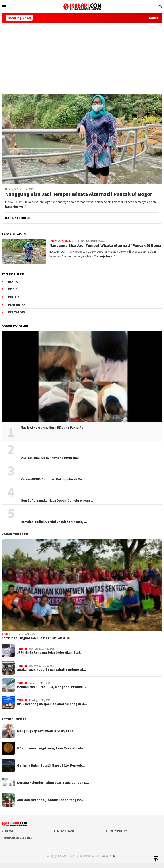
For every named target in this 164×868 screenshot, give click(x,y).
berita (13, 282)
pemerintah (17, 305)
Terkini (69, 241)
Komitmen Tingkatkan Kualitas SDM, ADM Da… (37, 638)
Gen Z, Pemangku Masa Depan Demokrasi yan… (57, 501)
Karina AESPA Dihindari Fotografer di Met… (54, 479)
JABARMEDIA (110, 856)
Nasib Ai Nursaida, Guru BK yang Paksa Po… (54, 428)
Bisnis (13, 289)
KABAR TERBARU (15, 534)
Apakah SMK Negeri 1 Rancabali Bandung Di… (52, 670)
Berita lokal (18, 312)
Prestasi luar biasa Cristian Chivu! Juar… (51, 458)
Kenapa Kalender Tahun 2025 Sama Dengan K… (53, 783)
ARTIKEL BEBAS (14, 719)
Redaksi (7, 831)
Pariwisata (56, 241)
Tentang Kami (64, 831)
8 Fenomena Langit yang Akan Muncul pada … (52, 748)
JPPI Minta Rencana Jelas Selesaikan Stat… (50, 652)
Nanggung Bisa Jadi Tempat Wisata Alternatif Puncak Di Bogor (79, 194)
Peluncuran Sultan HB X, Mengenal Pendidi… (51, 687)
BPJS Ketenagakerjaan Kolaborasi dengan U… (52, 704)
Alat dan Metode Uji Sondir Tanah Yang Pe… (51, 800)
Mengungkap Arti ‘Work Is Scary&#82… (47, 731)
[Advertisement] (82, 56)
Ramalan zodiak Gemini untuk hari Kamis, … (54, 522)
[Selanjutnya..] (16, 207)
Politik (14, 297)
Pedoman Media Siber (17, 838)
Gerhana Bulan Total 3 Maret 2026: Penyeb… (51, 765)
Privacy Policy (116, 831)
